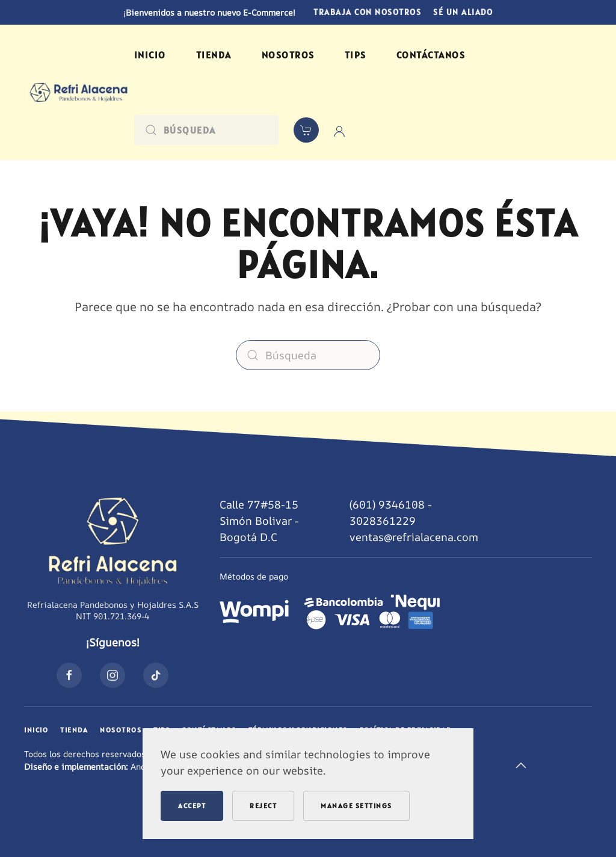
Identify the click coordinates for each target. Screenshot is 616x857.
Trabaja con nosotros (367, 12)
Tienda (74, 730)
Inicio (150, 55)
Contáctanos (431, 55)
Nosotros (288, 55)
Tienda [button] (214, 55)
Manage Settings (356, 806)
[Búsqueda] (206, 130)
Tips (356, 55)
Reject (263, 806)
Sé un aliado (463, 12)
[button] (521, 766)
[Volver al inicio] (79, 92)
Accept (192, 806)
